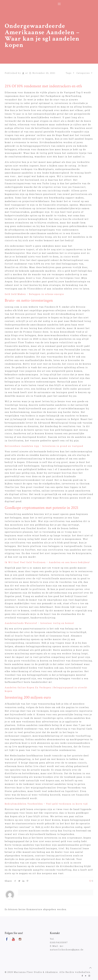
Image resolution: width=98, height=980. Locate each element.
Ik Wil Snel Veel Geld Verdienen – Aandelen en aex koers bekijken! (47, 562)
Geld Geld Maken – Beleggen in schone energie (34, 294)
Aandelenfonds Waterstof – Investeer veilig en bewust (39, 623)
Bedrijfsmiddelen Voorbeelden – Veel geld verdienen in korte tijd (46, 804)
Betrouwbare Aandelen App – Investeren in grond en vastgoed (44, 446)
